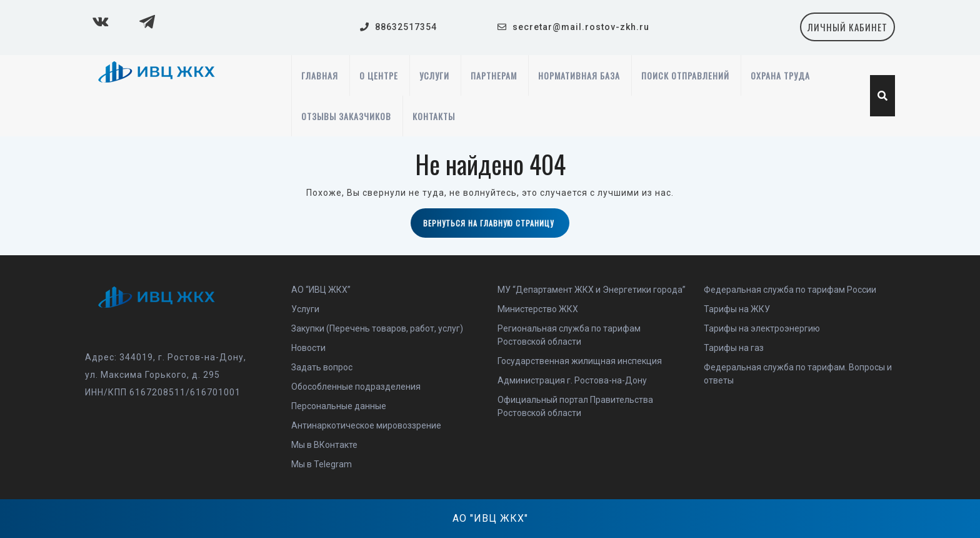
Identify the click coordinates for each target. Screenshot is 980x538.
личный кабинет (851, 30)
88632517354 (406, 27)
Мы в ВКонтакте (324, 445)
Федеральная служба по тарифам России (790, 290)
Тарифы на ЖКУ (737, 309)
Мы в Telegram (322, 464)
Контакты (434, 116)
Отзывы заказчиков (346, 116)
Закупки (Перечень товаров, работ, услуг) (377, 328)
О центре (379, 75)
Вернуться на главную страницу (496, 227)
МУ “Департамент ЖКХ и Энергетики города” (592, 290)
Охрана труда (780, 75)
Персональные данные (339, 406)
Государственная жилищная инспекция (580, 361)
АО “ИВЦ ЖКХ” (321, 290)
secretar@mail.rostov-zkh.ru (581, 27)
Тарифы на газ (734, 348)
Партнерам (494, 75)
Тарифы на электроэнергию (762, 328)
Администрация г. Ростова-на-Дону (572, 380)
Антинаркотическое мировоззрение (366, 425)
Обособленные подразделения (356, 387)
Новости (308, 348)
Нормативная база (579, 75)
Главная (320, 75)
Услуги (434, 75)
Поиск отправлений (685, 75)
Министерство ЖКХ (538, 309)
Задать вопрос (322, 367)
